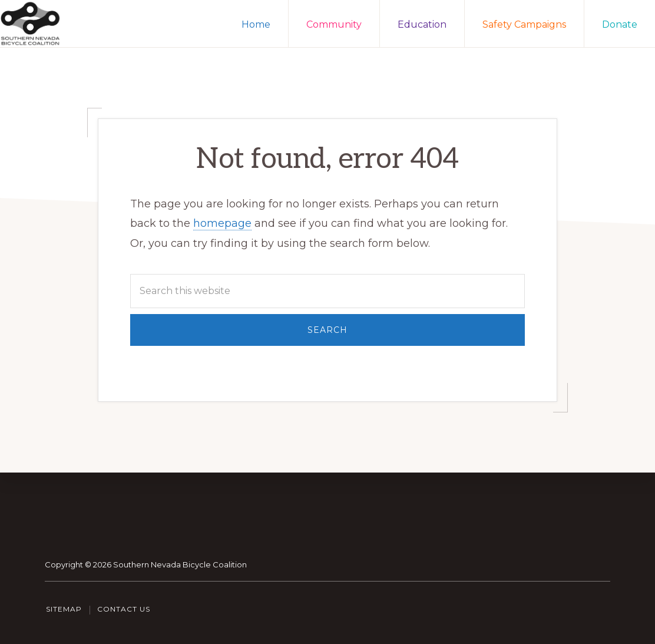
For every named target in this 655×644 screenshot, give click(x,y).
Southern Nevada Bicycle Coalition (180, 564)
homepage (222, 223)
